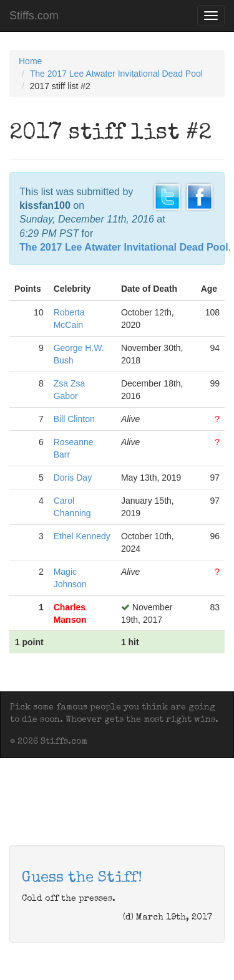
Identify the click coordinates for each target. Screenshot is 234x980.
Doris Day (73, 478)
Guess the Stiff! (82, 878)
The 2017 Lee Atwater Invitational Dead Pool (116, 74)
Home (30, 61)
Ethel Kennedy (82, 536)
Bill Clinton (74, 419)
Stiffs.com (34, 16)
